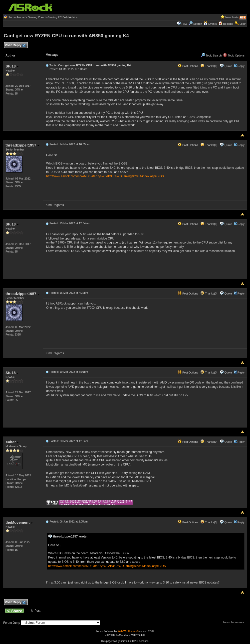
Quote (228, 66)
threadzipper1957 (22, 145)
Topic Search (211, 55)
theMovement (19, 522)
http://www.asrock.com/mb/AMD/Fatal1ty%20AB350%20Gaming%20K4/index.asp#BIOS (105, 176)
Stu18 (12, 66)
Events (210, 24)
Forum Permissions (235, 622)
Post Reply (15, 45)
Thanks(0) (209, 66)
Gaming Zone (36, 17)
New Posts (232, 17)
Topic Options (234, 55)
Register (228, 24)
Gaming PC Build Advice (62, 17)
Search (198, 24)
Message (52, 55)
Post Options (188, 66)
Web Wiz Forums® (128, 631)
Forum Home (16, 17)
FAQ (184, 24)
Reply (241, 66)
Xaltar (12, 442)
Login (243, 24)
